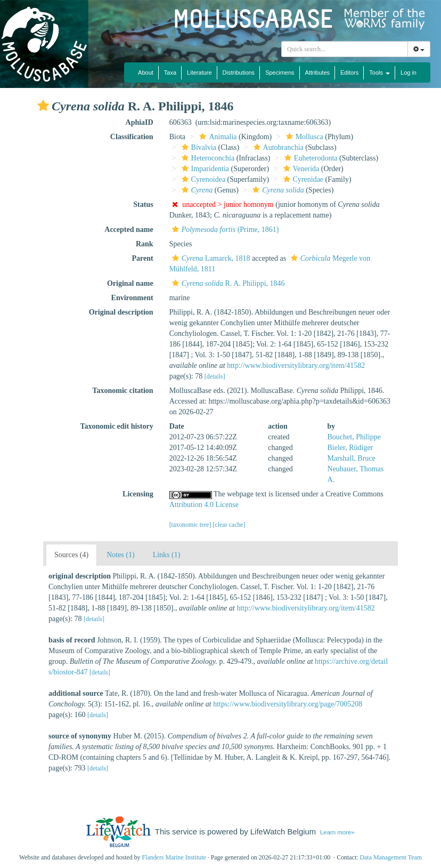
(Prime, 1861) (224, 230)
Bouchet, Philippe (354, 437)
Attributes (317, 73)
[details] (215, 376)
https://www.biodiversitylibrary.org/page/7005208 (288, 704)
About (146, 73)
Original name (130, 283)
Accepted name (129, 230)
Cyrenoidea (202, 179)
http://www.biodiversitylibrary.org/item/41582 (296, 365)
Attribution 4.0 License (204, 505)
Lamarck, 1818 (210, 258)
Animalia (217, 137)
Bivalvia (198, 147)
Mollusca (303, 137)
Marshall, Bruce (352, 458)
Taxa (170, 73)
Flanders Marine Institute (174, 857)
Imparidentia (204, 169)
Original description (121, 312)
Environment (132, 298)
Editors (349, 73)
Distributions (239, 73)
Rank (145, 244)
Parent (142, 258)
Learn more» (337, 832)
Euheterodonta (310, 158)
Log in (409, 73)
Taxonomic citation (123, 391)
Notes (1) (121, 555)
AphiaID (140, 122)
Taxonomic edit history (117, 426)
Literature (199, 73)
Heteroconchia (207, 158)
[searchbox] (345, 49)
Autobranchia (277, 147)
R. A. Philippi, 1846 (227, 283)
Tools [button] (379, 73)
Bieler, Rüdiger (350, 448)
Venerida (300, 169)
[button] (43, 106)
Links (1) (167, 555)
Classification (132, 137)
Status (143, 204)
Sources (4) (71, 555)
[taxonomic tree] (190, 525)
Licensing (138, 494)
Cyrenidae (302, 179)
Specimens (280, 73)
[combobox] (345, 49)
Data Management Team (391, 857)
